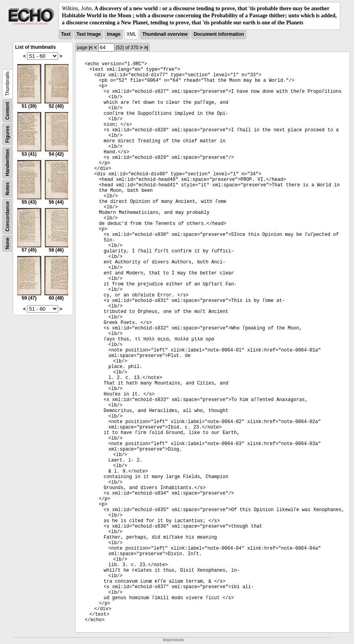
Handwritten (7, 162)
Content (7, 111)
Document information (219, 34)
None (7, 243)
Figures (7, 134)
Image (114, 34)
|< (91, 48)
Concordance (7, 216)
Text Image (88, 34)
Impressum (173, 640)
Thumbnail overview (165, 34)
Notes (7, 189)
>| (146, 48)
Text (66, 34)
